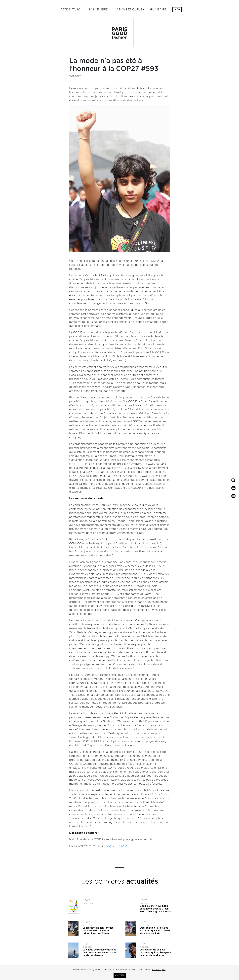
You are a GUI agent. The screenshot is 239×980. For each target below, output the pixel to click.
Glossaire (158, 10)
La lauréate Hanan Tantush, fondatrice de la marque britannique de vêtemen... (98, 931)
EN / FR (177, 9)
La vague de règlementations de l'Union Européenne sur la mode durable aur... (99, 953)
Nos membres (98, 10)
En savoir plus (159, 970)
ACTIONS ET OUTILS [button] (128, 10)
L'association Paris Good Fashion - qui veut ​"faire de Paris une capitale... (155, 931)
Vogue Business (117, 846)
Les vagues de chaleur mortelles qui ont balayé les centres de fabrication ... (156, 953)
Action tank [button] (70, 10)
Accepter (120, 975)
